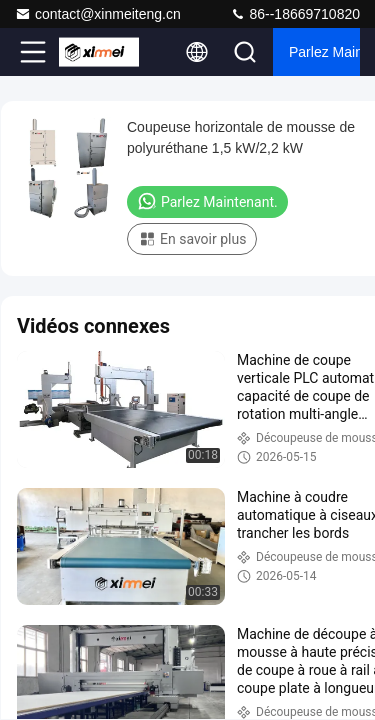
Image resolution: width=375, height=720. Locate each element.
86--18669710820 (295, 14)
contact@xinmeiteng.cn (98, 14)
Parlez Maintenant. (324, 52)
